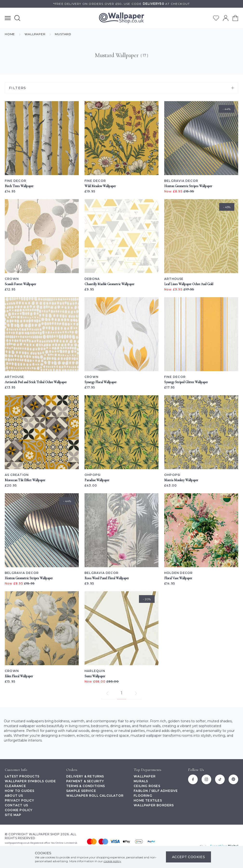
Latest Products (22, 776)
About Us (14, 796)
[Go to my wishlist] (216, 18)
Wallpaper (145, 776)
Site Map (13, 815)
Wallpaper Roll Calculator (95, 796)
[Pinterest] (233, 779)
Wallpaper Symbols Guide (30, 781)
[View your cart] (235, 18)
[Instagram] (206, 779)
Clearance (15, 786)
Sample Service (81, 791)
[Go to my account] (226, 18)
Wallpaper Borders (154, 805)
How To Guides (20, 791)
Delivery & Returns (85, 776)
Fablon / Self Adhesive (156, 791)
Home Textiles (148, 800)
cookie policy (112, 861)
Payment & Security (85, 781)
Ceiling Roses (147, 786)
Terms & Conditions (86, 786)
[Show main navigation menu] (8, 18)
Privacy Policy (19, 800)
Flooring (143, 796)
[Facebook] (193, 779)
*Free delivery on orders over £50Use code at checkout (121, 4)
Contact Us (16, 805)
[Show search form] (17, 18)
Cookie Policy (19, 810)
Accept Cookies (188, 857)
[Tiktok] (220, 779)
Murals (141, 781)
